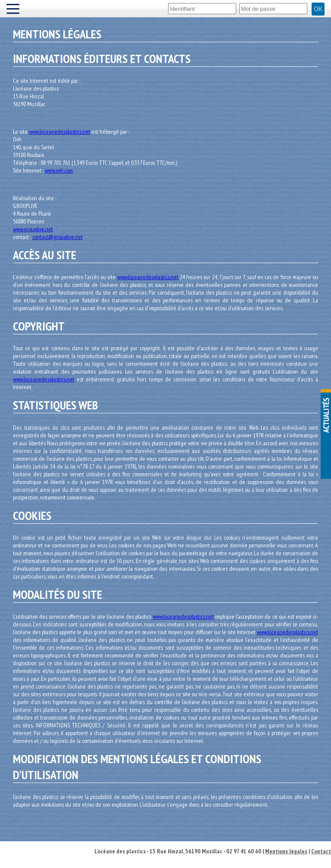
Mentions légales (286, 851)
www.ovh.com (59, 170)
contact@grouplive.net (58, 237)
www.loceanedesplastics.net (59, 132)
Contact (321, 851)
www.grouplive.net (33, 229)
